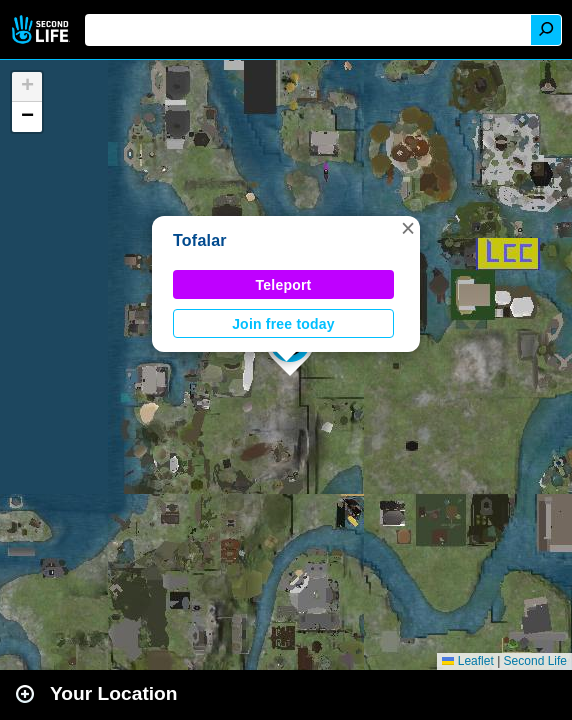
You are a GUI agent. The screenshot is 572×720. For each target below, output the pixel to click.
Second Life (42, 29)
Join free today (283, 324)
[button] (408, 228)
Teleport (284, 285)
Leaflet (467, 661)
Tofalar (200, 240)
